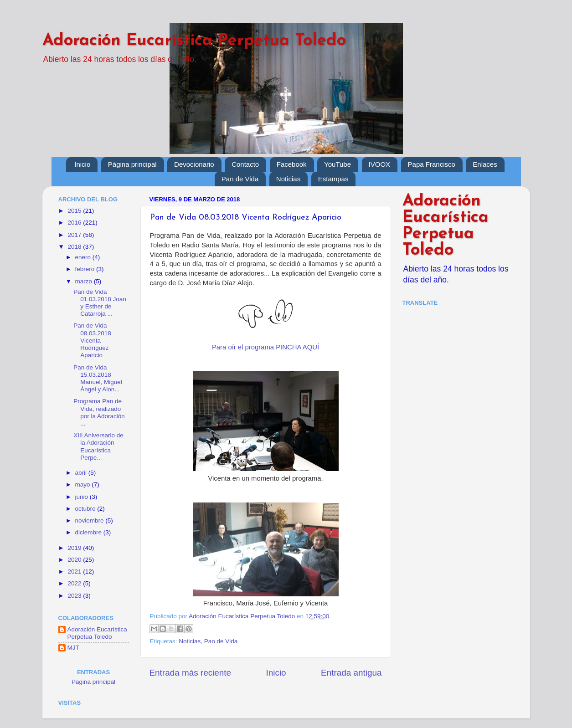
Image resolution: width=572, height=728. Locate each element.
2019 (75, 548)
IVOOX (380, 164)
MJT (73, 648)
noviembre (90, 520)
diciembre (89, 532)
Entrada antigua (351, 673)
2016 (75, 223)
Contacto (245, 164)
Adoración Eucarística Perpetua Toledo (194, 41)
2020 (75, 560)
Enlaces (485, 164)
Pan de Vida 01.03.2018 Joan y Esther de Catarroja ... (100, 303)
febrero (86, 269)
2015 (75, 211)
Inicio (82, 164)
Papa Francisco (432, 164)
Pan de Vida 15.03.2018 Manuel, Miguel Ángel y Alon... (98, 379)
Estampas (333, 179)
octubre (86, 509)
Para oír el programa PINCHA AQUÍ (265, 347)
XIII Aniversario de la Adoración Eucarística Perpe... (98, 446)
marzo (85, 281)
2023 (75, 596)
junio (82, 497)
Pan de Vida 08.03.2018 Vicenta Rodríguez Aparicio (92, 340)
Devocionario (194, 164)
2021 (75, 572)
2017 (75, 235)
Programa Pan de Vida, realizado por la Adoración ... (99, 412)
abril (82, 473)
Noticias (288, 179)
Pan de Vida (240, 179)
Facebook (292, 164)
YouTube (338, 164)
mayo (84, 484)
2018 (75, 247)
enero (84, 257)
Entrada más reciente (191, 673)
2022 (75, 583)
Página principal (132, 164)
